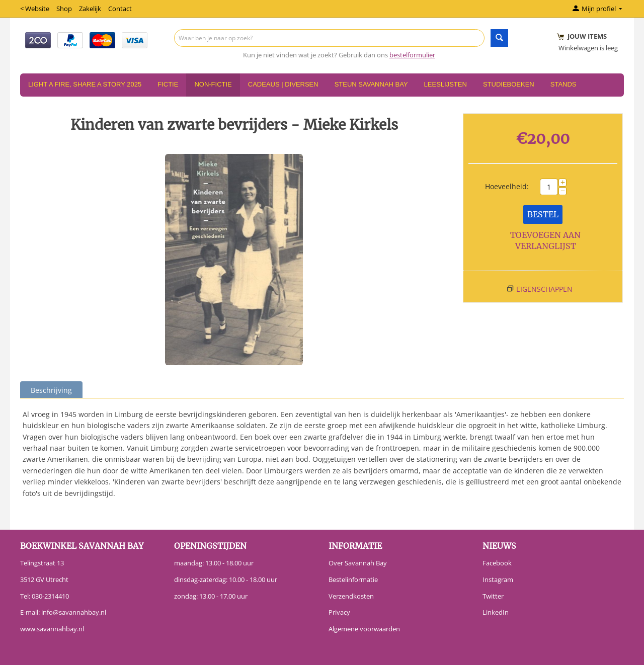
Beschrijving (51, 390)
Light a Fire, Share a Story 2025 (85, 84)
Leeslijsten (446, 84)
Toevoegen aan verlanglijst (545, 241)
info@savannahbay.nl (74, 612)
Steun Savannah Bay (371, 84)
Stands (563, 84)
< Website (35, 9)
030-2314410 (50, 596)
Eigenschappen (544, 289)
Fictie (168, 84)
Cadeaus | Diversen (283, 84)
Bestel (543, 214)
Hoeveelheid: (507, 186)
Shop (64, 9)
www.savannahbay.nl (52, 629)
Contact (120, 9)
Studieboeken (509, 84)
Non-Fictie (213, 84)
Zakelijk (90, 9)
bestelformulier (412, 55)
